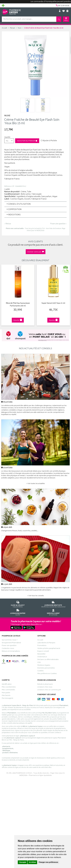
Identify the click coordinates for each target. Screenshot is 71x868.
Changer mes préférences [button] (48, 862)
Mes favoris (6, 696)
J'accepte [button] (23, 862)
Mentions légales (44, 666)
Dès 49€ (53, 604)
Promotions (42, 646)
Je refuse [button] (32, 862)
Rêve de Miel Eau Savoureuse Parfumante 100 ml (18, 305)
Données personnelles (46, 668)
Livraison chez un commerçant (49, 690)
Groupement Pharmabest (11, 643)
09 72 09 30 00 (53, 612)
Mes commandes (8, 690)
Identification (7, 685)
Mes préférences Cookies (47, 674)
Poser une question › (58, 224)
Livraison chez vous (45, 687)
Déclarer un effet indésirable (48, 660)
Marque (12, 28)
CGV (39, 663)
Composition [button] (14, 210)
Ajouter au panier (27, 141)
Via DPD (18, 612)
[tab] (35, 204)
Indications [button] (13, 215)
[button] (9, 141)
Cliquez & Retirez (18, 604)
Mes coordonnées (9, 687)
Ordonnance (42, 657)
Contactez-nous (8, 649)
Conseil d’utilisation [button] (18, 204)
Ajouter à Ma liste (49, 141)
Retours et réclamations (11, 652)
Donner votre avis (36, 252)
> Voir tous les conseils (36, 596)
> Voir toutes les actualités (36, 484)
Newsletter (41, 654)
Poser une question (9, 646)
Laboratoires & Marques (46, 643)
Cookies (40, 671)
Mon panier (6, 693)
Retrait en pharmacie (45, 685)
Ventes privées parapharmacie (49, 649)
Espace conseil (43, 652)
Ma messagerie (8, 699)
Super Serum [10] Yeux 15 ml (53, 303)
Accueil (4, 28)
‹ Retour (8, 224)
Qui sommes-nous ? (10, 640)
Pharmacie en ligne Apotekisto (40, 776)
